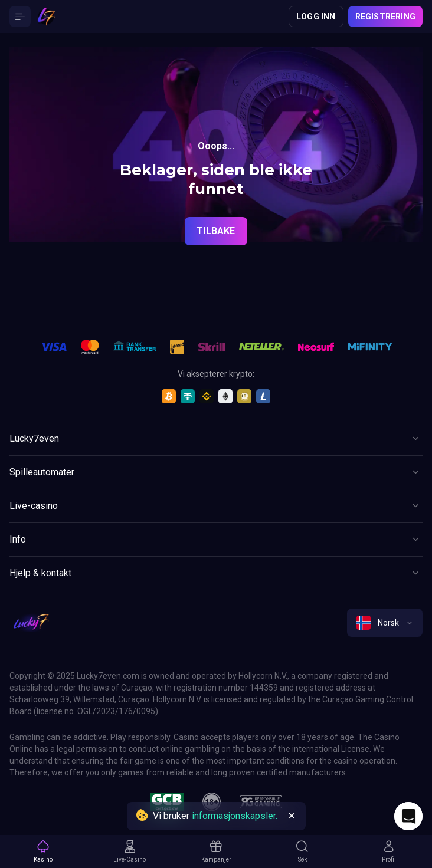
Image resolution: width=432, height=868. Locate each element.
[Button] (20, 17)
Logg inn (316, 17)
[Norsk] (385, 623)
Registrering (385, 17)
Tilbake (216, 231)
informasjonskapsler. (235, 816)
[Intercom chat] (408, 816)
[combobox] (385, 623)
